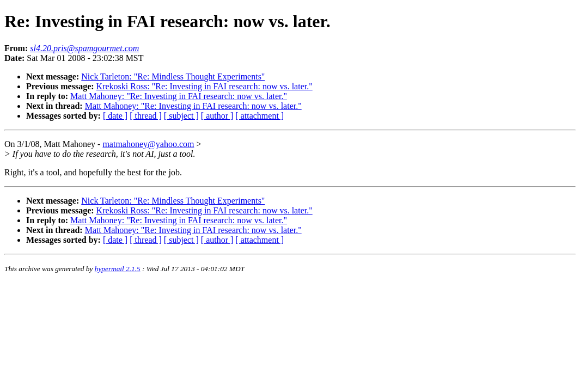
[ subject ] (181, 116)
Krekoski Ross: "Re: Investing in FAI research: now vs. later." (204, 86)
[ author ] (217, 116)
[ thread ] (146, 116)
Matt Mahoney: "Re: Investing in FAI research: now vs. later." (179, 96)
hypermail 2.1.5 (118, 269)
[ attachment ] (260, 116)
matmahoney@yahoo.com (148, 144)
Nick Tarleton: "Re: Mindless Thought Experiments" (173, 76)
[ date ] (115, 116)
